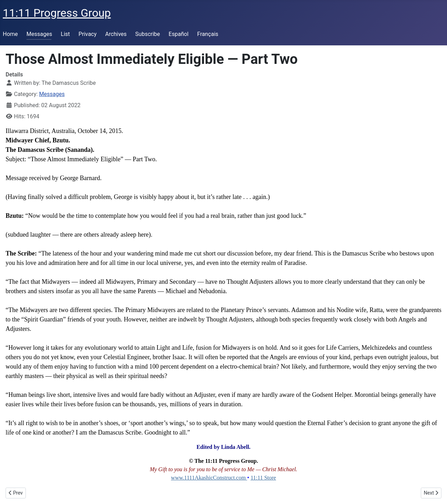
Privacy (88, 34)
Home (10, 34)
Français (208, 34)
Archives (116, 34)
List (65, 34)
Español (179, 34)
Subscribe (148, 34)
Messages (39, 34)
